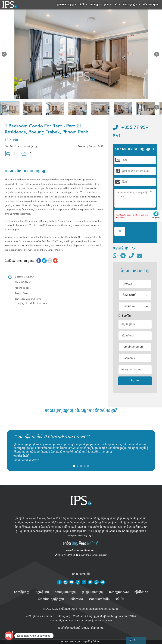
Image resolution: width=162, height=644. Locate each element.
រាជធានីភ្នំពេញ (94, 523)
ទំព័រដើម (120, 599)
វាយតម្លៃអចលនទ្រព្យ (65, 592)
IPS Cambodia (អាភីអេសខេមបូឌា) (60, 609)
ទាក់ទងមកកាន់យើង (99, 599)
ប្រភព (108, 5)
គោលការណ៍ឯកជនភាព (93, 628)
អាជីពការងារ (76, 599)
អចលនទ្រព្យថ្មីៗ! (132, 5)
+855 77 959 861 (65, 555)
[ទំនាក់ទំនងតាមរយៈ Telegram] (123, 256)
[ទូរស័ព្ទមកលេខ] (131, 256)
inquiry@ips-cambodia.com (91, 555)
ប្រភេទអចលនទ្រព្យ (67, 5)
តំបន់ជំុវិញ (125, 316)
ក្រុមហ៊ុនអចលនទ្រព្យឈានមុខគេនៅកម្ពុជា (99, 609)
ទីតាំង (84, 5)
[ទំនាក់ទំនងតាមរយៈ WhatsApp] (115, 256)
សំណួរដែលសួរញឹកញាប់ (51, 599)
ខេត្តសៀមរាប (111, 523)
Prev (5, 55)
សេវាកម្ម (96, 5)
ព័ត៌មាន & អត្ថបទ (151, 5)
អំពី (117, 5)
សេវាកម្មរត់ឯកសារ (119, 592)
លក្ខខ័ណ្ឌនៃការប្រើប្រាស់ (69, 628)
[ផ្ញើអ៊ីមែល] (139, 256)
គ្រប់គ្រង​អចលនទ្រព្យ (93, 592)
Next (157, 55)
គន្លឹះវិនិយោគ (141, 592)
